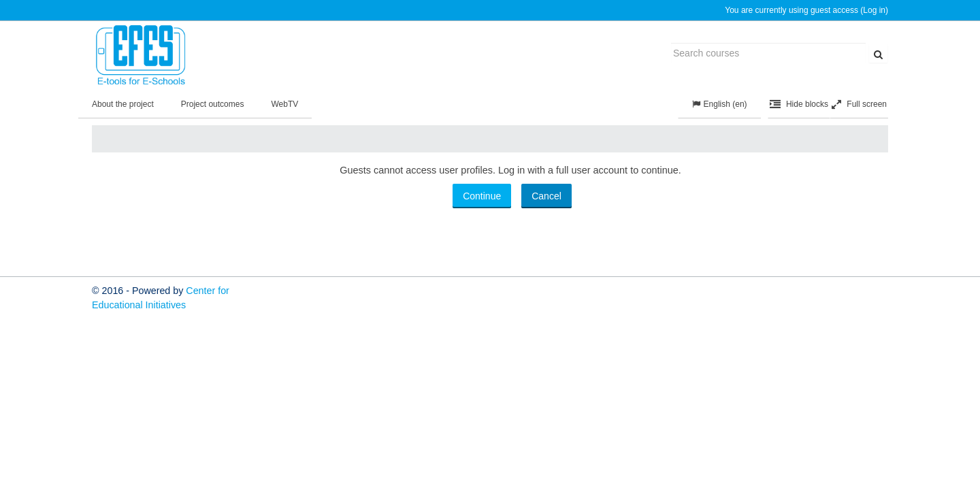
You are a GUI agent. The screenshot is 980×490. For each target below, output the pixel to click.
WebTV (284, 104)
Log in (874, 10)
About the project (123, 104)
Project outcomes (213, 104)
